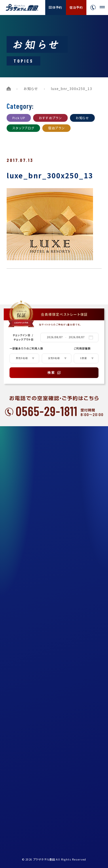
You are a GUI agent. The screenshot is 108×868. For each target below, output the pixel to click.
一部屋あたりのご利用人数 (26, 348)
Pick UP (19, 118)
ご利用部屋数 (82, 348)
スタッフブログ (23, 128)
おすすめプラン (50, 118)
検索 (54, 373)
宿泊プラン (56, 128)
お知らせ (31, 88)
